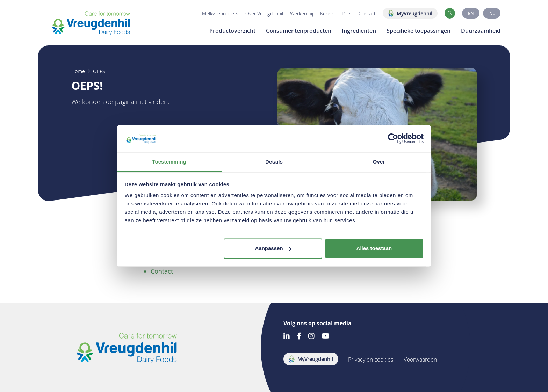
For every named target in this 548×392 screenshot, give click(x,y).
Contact (367, 13)
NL (492, 13)
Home (78, 71)
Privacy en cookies (371, 360)
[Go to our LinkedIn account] (287, 337)
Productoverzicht (232, 31)
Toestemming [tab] (169, 162)
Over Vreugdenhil (264, 13)
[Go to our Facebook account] (299, 337)
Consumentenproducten (299, 31)
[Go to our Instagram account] (311, 337)
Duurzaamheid (481, 31)
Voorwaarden (420, 360)
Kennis (327, 13)
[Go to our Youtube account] (326, 337)
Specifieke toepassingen (419, 31)
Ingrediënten (359, 31)
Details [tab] (274, 162)
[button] (450, 13)
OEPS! (100, 71)
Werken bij (302, 13)
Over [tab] (379, 162)
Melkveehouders (220, 13)
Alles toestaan (374, 248)
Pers (347, 13)
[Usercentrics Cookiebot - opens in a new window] (393, 139)
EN (471, 13)
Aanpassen (273, 248)
